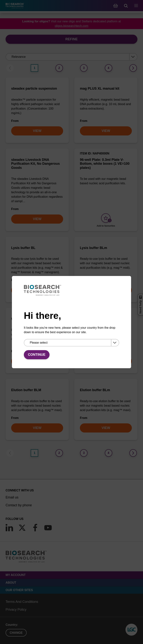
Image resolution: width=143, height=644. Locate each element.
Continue (37, 355)
